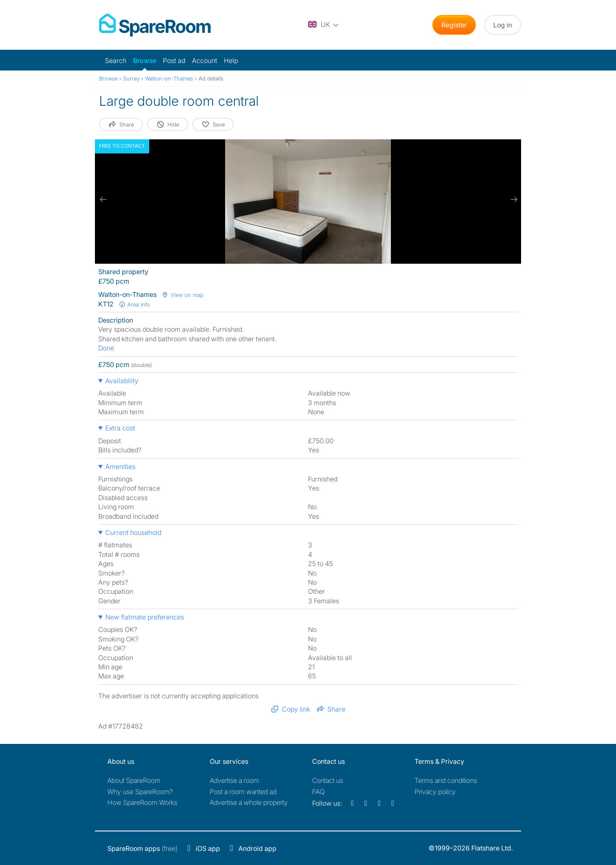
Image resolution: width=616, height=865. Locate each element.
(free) (142, 848)
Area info (134, 304)
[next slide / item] (513, 199)
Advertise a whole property (249, 802)
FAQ (318, 792)
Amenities (120, 467)
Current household (133, 532)
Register (454, 25)
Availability (122, 381)
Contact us (328, 780)
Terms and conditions (446, 780)
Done (106, 348)
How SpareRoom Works (142, 802)
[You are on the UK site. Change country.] (324, 25)
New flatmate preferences (145, 617)
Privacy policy (435, 792)
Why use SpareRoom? (140, 792)
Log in (503, 25)
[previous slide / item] (103, 199)
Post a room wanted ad (243, 792)
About (134, 780)
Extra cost (120, 428)
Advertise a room (234, 780)
